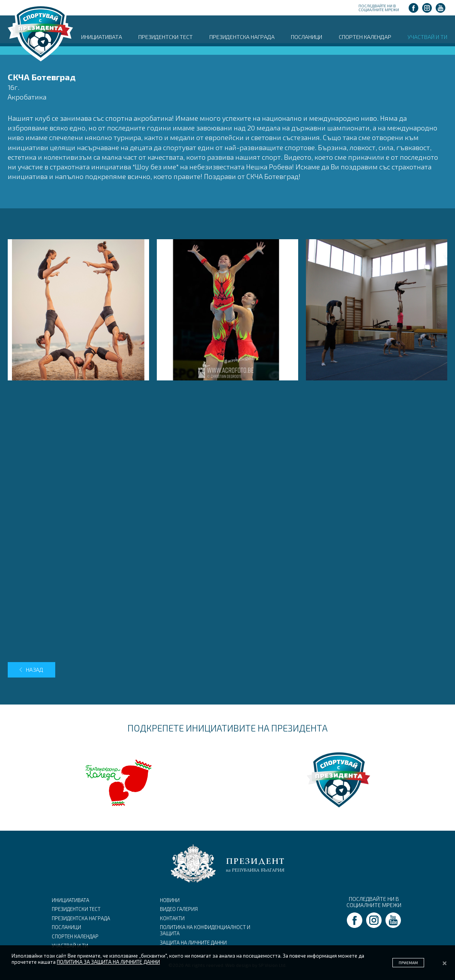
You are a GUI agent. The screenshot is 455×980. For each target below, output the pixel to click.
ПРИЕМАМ (408, 963)
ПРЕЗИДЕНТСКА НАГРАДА (242, 37)
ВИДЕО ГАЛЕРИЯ (179, 909)
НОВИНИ (170, 900)
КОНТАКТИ (172, 918)
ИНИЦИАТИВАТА (102, 37)
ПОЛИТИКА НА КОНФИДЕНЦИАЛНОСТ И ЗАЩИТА (205, 930)
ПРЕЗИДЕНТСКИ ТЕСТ (166, 37)
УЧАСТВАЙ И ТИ (427, 37)
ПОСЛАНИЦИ (306, 37)
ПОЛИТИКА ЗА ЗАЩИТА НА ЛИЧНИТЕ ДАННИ (108, 962)
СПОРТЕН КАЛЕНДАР (365, 37)
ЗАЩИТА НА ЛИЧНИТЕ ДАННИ (193, 943)
